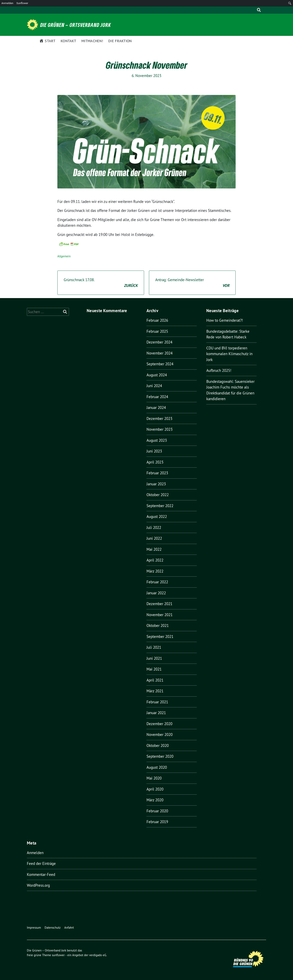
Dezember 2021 (159, 604)
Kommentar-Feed (41, 874)
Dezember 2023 (159, 418)
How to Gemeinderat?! (225, 320)
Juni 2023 (154, 451)
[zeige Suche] (259, 10)
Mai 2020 (154, 778)
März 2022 (155, 571)
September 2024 (160, 364)
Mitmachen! (92, 41)
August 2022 (157, 516)
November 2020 (160, 734)
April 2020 (155, 789)
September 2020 (160, 756)
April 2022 (155, 560)
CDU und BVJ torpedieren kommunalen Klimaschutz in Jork (229, 354)
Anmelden (35, 853)
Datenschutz (53, 928)
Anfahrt (69, 928)
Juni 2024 (154, 386)
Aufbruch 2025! (219, 370)
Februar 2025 (157, 331)
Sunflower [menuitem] (22, 3)
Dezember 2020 (159, 724)
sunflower (58, 955)
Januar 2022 (156, 593)
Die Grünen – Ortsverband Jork (76, 25)
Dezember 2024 (159, 342)
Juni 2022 (154, 538)
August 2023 (157, 440)
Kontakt (68, 41)
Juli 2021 (154, 647)
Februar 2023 (157, 473)
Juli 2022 (154, 527)
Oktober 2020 (158, 745)
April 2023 (155, 462)
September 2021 (160, 636)
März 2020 (155, 800)
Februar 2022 (157, 582)
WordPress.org (38, 885)
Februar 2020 (157, 811)
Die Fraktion (120, 41)
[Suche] (253, 10)
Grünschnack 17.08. (101, 283)
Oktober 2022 (158, 495)
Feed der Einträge (41, 863)
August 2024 (157, 375)
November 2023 (160, 429)
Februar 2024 (157, 397)
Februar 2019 (157, 822)
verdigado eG (98, 955)
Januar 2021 (156, 713)
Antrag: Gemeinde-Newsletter (192, 283)
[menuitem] (290, 3)
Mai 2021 (154, 669)
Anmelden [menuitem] (7, 3)
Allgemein (64, 256)
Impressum (34, 928)
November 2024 (160, 353)
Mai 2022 (154, 549)
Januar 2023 (156, 484)
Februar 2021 (157, 702)
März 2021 (155, 691)
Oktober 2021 (158, 625)
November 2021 (160, 615)
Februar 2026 (157, 320)
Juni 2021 (154, 658)
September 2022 (160, 506)
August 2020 (157, 767)
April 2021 (155, 680)
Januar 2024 (156, 407)
